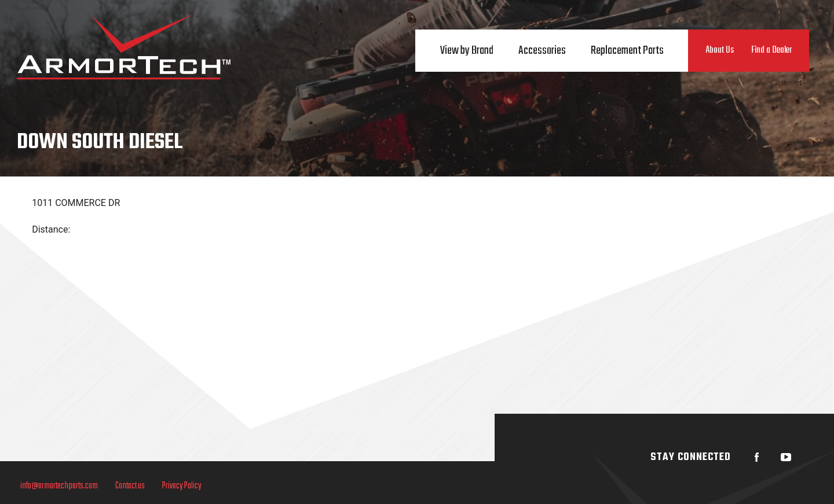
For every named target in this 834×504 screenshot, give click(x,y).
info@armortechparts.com (56, 486)
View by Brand (467, 51)
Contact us (127, 486)
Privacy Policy (179, 486)
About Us (720, 50)
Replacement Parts (627, 51)
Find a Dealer (771, 50)
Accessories (542, 51)
